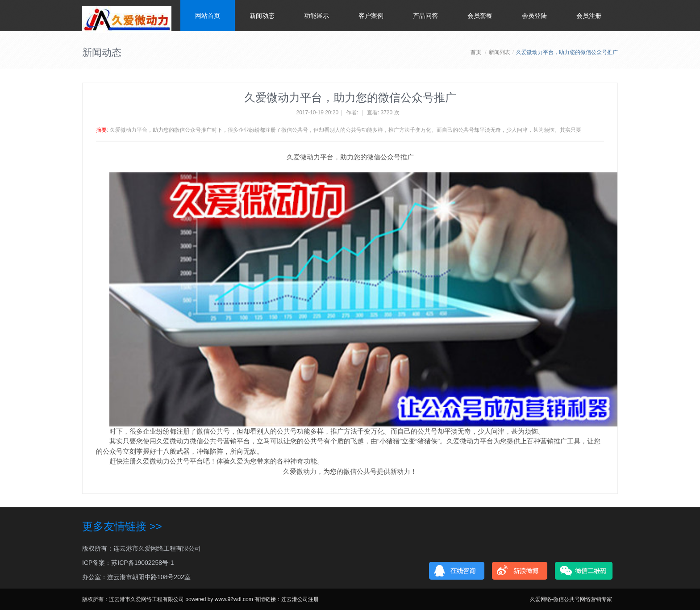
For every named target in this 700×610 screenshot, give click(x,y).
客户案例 (371, 16)
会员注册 (589, 16)
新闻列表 (500, 52)
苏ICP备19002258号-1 (142, 563)
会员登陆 (534, 16)
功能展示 (317, 16)
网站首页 (208, 16)
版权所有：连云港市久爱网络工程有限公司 (142, 548)
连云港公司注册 (300, 599)
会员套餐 (480, 16)
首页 (476, 52)
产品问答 (425, 16)
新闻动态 (262, 16)
